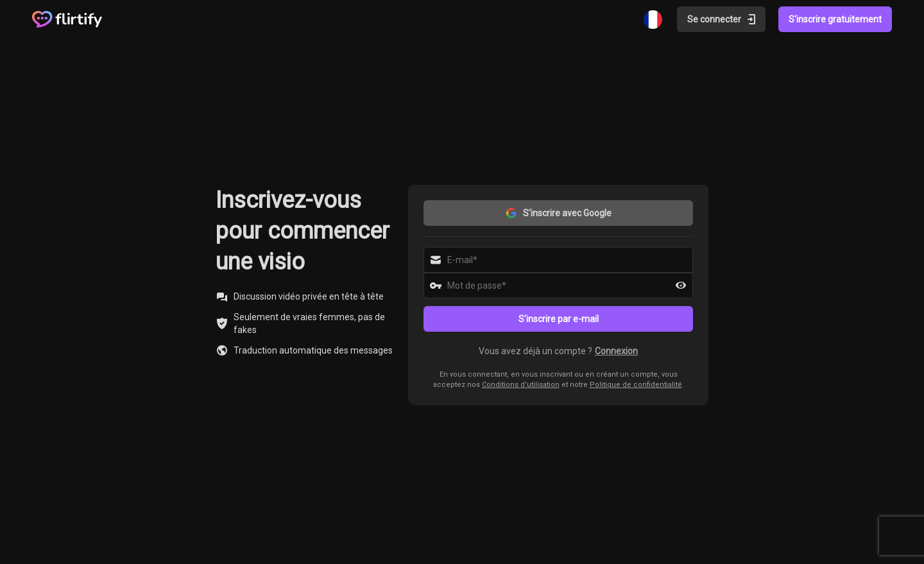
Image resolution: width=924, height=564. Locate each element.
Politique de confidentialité (636, 385)
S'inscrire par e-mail (559, 319)
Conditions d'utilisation (521, 385)
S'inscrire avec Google (558, 213)
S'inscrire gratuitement (835, 19)
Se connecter (723, 19)
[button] (558, 351)
